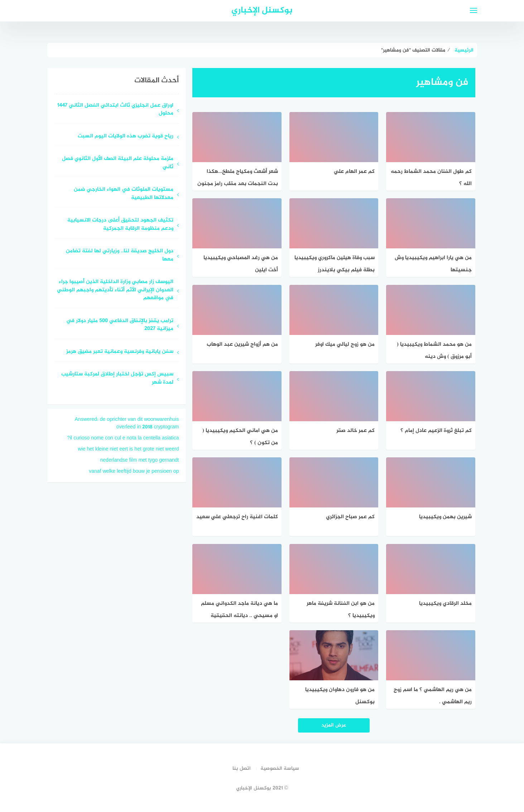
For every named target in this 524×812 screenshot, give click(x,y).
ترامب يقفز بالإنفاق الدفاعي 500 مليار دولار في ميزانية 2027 (120, 325)
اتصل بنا (242, 769)
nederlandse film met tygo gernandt (140, 460)
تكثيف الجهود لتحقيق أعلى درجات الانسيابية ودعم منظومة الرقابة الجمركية (120, 225)
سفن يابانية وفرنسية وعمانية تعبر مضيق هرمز (120, 352)
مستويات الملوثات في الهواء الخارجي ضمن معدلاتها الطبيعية (124, 194)
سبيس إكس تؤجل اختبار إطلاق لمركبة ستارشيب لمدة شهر (117, 379)
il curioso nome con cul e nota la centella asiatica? (123, 438)
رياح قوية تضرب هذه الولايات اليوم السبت (126, 137)
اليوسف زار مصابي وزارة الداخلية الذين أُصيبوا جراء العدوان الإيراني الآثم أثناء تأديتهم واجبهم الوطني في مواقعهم (115, 290)
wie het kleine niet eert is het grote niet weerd (129, 449)
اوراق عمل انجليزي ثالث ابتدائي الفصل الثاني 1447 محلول (115, 110)
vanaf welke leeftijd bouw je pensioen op (134, 471)
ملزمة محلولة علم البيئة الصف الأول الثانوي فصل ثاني (118, 163)
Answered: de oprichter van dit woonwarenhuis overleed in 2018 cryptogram (127, 423)
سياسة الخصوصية (280, 769)
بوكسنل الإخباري (262, 11)
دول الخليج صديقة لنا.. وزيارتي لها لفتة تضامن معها (120, 256)
